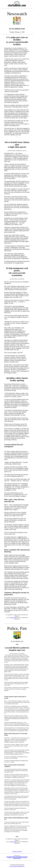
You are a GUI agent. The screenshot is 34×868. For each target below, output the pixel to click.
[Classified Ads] (10, 858)
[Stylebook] (15, 858)
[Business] (11, 857)
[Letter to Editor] (24, 858)
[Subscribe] (17, 858)
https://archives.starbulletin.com (17, 866)
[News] (8, 857)
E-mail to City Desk (17, 851)
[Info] (15, 617)
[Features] (14, 857)
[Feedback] (19, 858)
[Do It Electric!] (25, 857)
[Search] (12, 617)
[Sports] (17, 857)
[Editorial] (20, 857)
